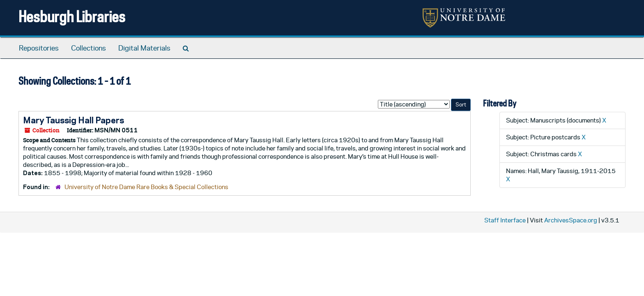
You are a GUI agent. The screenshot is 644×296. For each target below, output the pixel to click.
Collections (89, 48)
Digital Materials (144, 48)
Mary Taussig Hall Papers (74, 120)
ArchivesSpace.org (571, 220)
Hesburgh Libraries (72, 16)
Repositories (39, 48)
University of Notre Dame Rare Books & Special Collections (146, 187)
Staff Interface (505, 220)
